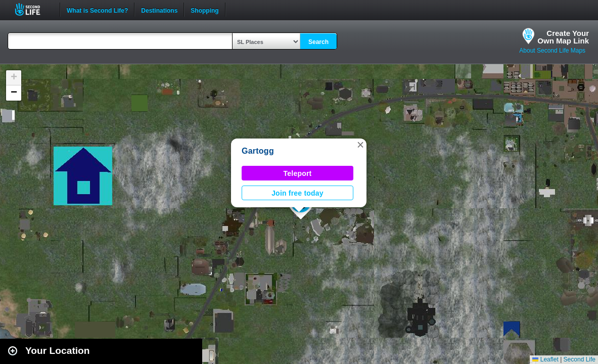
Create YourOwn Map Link (563, 37)
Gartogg (258, 151)
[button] (360, 145)
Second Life (33, 9)
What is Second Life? (97, 10)
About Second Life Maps (552, 51)
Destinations (159, 10)
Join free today (297, 193)
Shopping (204, 10)
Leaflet (545, 359)
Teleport (298, 173)
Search (318, 42)
